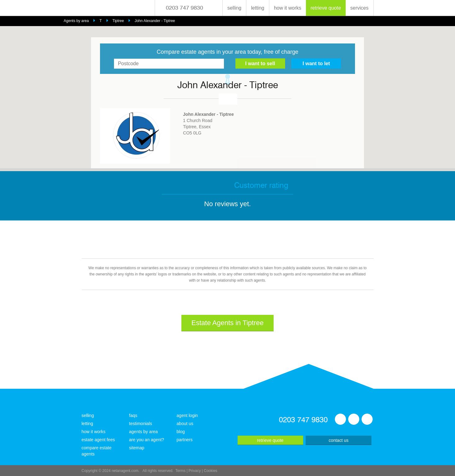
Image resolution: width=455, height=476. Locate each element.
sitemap (137, 448)
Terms (181, 471)
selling (234, 8)
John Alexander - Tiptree (155, 21)
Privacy (195, 471)
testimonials (141, 424)
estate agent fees (98, 440)
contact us (339, 440)
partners (185, 440)
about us (185, 424)
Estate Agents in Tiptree (227, 323)
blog (181, 432)
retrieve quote (326, 8)
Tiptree (118, 21)
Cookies (210, 471)
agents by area (144, 432)
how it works (288, 8)
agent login (187, 415)
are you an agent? (147, 440)
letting (258, 8)
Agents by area (76, 21)
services (359, 8)
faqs (133, 415)
